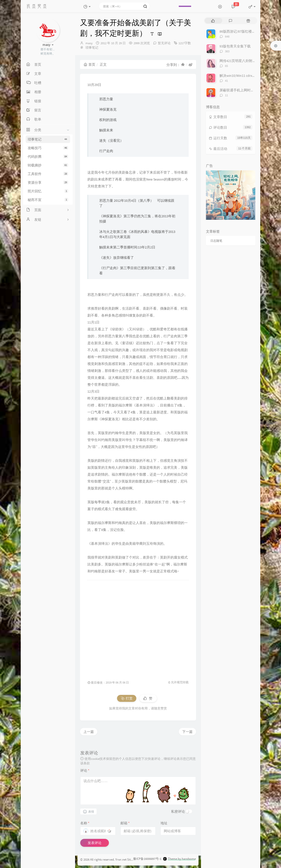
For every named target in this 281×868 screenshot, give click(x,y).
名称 (85, 823)
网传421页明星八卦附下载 (239, 61)
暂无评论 (164, 43)
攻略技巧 (48, 148)
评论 (85, 770)
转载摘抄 (48, 165)
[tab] (213, 21)
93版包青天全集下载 (235, 46)
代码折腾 (48, 157)
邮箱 (125, 823)
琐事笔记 (48, 139)
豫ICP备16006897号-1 (147, 859)
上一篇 (89, 732)
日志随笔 (216, 241)
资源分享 (48, 182)
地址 (164, 823)
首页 (90, 64)
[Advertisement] (138, 628)
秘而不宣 (48, 200)
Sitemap (133, 859)
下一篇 (187, 732)
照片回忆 (48, 191)
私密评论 (178, 811)
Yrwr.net (121, 859)
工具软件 (48, 174)
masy (89, 43)
